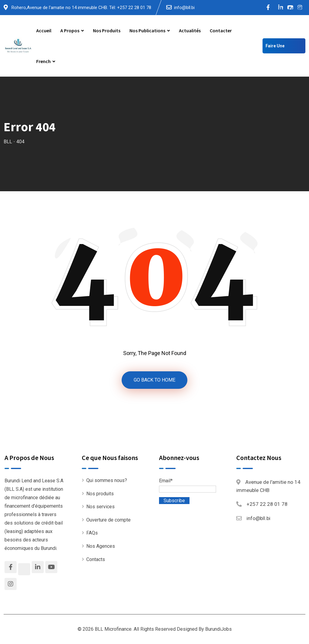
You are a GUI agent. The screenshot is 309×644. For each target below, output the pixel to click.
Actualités (190, 30)
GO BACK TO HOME (154, 380)
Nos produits (107, 30)
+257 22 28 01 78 (267, 504)
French (43, 61)
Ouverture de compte (108, 520)
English (280, 9)
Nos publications (147, 30)
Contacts (96, 559)
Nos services (100, 507)
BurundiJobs (218, 629)
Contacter (221, 30)
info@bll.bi (184, 8)
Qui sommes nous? (107, 480)
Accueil (44, 30)
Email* (188, 485)
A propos (70, 30)
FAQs (92, 533)
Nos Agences (101, 546)
